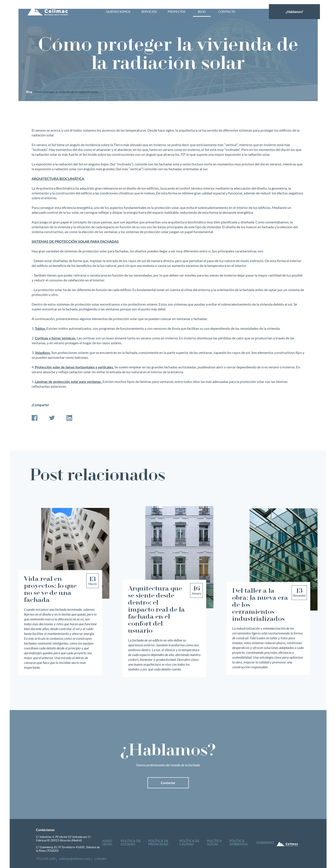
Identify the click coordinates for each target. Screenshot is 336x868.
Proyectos (176, 17)
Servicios (149, 17)
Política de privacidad (158, 843)
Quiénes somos (118, 17)
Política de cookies (131, 843)
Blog (202, 17)
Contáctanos (45, 830)
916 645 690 (45, 857)
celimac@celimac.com (71, 857)
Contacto (227, 17)
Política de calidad (187, 843)
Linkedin (93, 857)
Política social (212, 843)
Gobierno (263, 844)
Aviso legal (107, 843)
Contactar (168, 783)
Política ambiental (237, 843)
